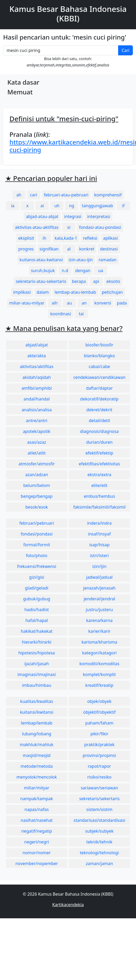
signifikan (49, 249)
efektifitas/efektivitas (99, 464)
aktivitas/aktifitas (37, 366)
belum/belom (37, 485)
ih (44, 238)
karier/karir (99, 631)
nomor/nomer (37, 853)
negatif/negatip (37, 831)
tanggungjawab (97, 206)
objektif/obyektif (99, 712)
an (84, 303)
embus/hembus (99, 496)
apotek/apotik (37, 431)
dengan (83, 271)
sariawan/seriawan (99, 788)
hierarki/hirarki (37, 642)
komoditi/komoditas (99, 664)
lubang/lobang (37, 734)
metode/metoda (37, 766)
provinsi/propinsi (99, 755)
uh (57, 206)
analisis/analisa (37, 410)
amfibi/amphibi (37, 388)
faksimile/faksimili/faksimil (99, 507)
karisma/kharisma (99, 642)
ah (19, 195)
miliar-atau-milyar (27, 303)
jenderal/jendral (99, 599)
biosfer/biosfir (99, 345)
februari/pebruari (37, 523)
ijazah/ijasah (37, 664)
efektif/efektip (99, 453)
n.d (65, 271)
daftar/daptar (99, 388)
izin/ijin (99, 566)
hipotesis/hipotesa (37, 653)
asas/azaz (37, 442)
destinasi (109, 249)
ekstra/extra (99, 475)
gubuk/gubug (37, 599)
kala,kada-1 (66, 238)
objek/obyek (99, 701)
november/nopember (37, 863)
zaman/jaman (99, 863)
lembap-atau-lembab (75, 292)
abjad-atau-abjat (42, 216)
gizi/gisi (37, 577)
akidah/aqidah (37, 377)
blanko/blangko (99, 356)
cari (34, 195)
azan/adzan (37, 475)
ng (72, 206)
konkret (87, 249)
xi (69, 227)
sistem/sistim (99, 809)
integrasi (73, 216)
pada (122, 303)
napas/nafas (37, 809)
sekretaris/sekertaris (99, 799)
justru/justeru (99, 610)
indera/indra (99, 523)
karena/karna (99, 620)
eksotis (113, 281)
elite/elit (99, 485)
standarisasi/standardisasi (99, 820)
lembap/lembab (37, 723)
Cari (125, 50)
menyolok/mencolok (37, 777)
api (96, 281)
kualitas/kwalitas (37, 701)
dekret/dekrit (99, 410)
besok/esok (37, 507)
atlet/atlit (37, 453)
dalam (43, 292)
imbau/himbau (37, 685)
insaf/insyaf (99, 534)
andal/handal (37, 399)
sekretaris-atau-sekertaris (41, 281)
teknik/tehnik (99, 842)
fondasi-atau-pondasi (100, 227)
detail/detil (99, 421)
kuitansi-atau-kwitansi (41, 260)
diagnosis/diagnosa (99, 431)
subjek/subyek (99, 831)
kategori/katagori (99, 653)
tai (81, 314)
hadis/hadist (37, 610)
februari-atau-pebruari (66, 195)
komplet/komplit (99, 674)
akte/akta (37, 356)
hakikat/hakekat (37, 631)
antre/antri (37, 421)
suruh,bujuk (43, 271)
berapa (79, 281)
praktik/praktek (99, 745)
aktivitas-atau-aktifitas (37, 227)
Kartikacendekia (68, 905)
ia (13, 206)
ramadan (108, 260)
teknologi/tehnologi (99, 853)
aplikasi (110, 238)
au (69, 303)
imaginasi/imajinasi (37, 674)
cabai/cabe (99, 366)
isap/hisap (99, 545)
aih (55, 303)
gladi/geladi (37, 588)
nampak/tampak (37, 799)
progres (26, 249)
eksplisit (26, 238)
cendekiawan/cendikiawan (99, 377)
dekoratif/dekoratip (99, 399)
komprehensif (108, 195)
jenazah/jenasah (99, 588)
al (69, 249)
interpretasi (99, 216)
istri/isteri (99, 556)
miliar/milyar (37, 788)
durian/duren (99, 442)
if (123, 206)
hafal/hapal (37, 620)
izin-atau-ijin (81, 260)
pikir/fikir (99, 734)
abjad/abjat (37, 345)
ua (101, 271)
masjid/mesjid (37, 755)
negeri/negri (37, 842)
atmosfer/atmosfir (37, 464)
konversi (103, 303)
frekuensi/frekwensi (37, 566)
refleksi (90, 238)
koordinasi (61, 314)
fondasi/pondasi (37, 534)
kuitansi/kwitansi (37, 712)
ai (42, 206)
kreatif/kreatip (99, 685)
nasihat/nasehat (37, 820)
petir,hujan (112, 292)
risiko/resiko (99, 777)
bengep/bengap (37, 496)
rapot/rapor (99, 766)
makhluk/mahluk (37, 745)
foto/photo (37, 556)
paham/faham (99, 723)
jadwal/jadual (99, 577)
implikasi (22, 292)
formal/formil (37, 545)
